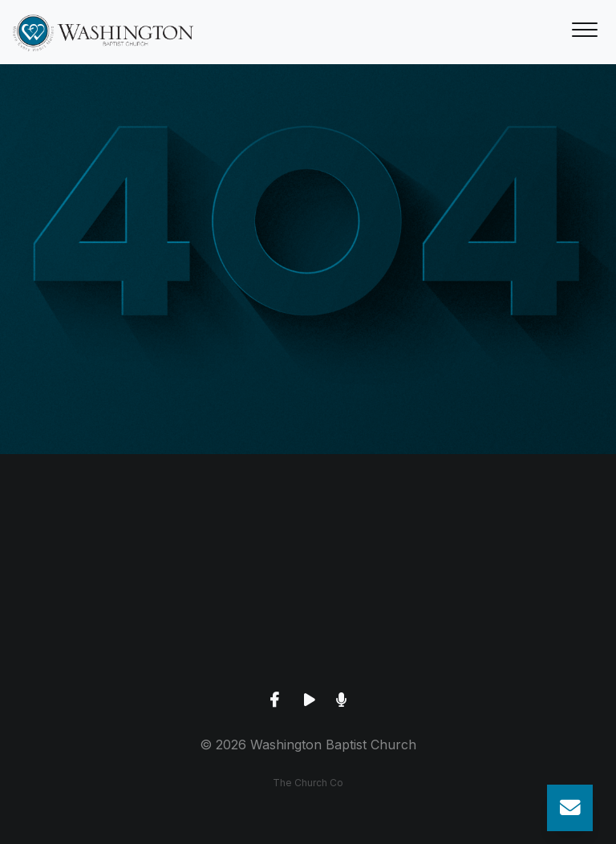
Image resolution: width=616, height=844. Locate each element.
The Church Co (308, 783)
